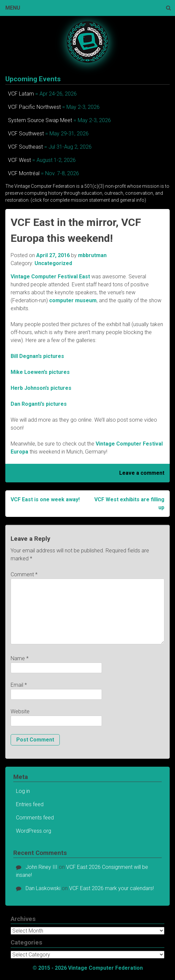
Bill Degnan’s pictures (37, 356)
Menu (13, 8)
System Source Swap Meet (40, 120)
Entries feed (30, 804)
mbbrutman (92, 255)
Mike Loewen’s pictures (40, 372)
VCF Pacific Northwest (34, 107)
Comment (24, 574)
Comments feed (35, 818)
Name (20, 658)
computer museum (73, 300)
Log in (23, 791)
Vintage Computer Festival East (50, 277)
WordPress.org (34, 831)
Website (20, 711)
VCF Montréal (24, 173)
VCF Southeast (25, 147)
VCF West (19, 160)
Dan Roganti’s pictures (39, 404)
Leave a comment (142, 473)
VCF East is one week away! (45, 499)
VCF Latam (21, 94)
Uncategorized (53, 263)
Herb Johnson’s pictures (41, 388)
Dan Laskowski (43, 888)
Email (19, 685)
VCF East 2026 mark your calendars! (111, 888)
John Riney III (42, 867)
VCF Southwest (26, 134)
